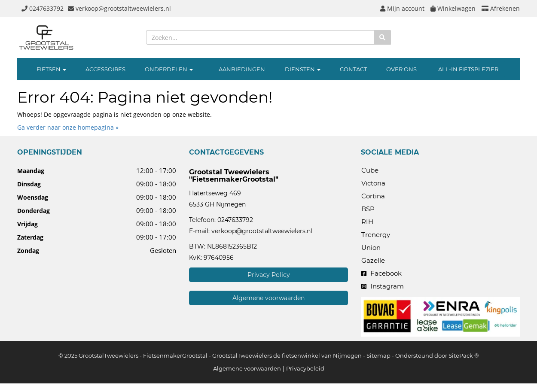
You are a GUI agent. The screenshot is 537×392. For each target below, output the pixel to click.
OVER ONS (401, 69)
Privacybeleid (305, 368)
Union (371, 248)
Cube (370, 170)
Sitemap (378, 356)
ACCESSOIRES (105, 69)
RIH (367, 222)
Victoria (373, 183)
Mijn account (402, 8)
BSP (368, 209)
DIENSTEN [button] (303, 69)
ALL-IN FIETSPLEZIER (468, 69)
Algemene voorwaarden (268, 298)
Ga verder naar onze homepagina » (68, 127)
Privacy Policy (269, 275)
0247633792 (235, 220)
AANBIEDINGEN (242, 69)
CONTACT (353, 69)
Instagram (383, 286)
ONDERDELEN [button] (169, 69)
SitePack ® (464, 356)
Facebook (381, 273)
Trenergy (376, 235)
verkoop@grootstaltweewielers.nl (262, 231)
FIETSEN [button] (51, 69)
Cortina (373, 196)
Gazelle (373, 260)
